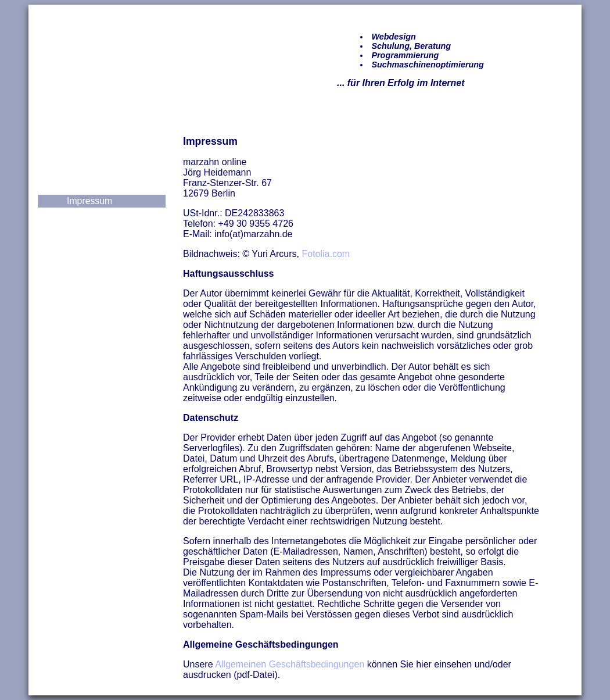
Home (79, 145)
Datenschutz (92, 215)
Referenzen (91, 159)
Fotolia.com (326, 254)
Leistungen (89, 173)
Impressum (89, 201)
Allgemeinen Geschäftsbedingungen (290, 664)
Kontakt (82, 187)
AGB (76, 229)
